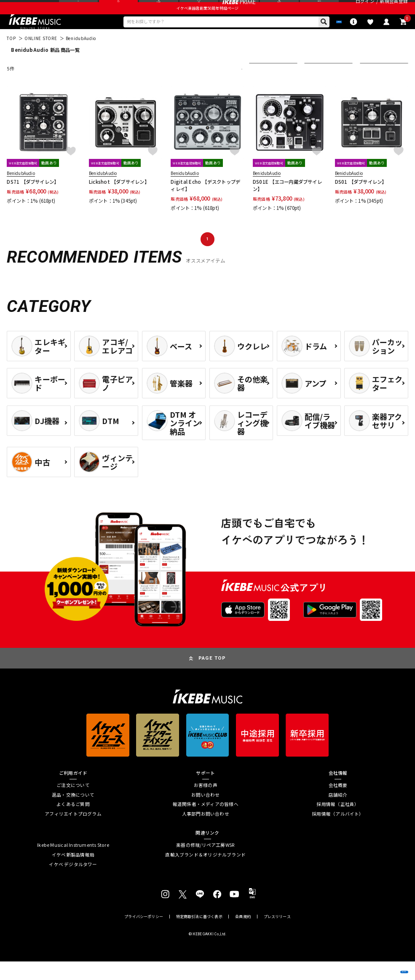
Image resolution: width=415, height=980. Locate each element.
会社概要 (338, 804)
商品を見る (377, 965)
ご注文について (73, 804)
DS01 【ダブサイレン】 (361, 200)
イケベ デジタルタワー (73, 883)
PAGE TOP (212, 677)
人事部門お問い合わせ (206, 833)
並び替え (263, 87)
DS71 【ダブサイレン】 (33, 200)
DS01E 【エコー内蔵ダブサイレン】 (287, 204)
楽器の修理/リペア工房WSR (205, 864)
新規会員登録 (394, 8)
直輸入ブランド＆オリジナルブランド (205, 874)
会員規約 (243, 935)
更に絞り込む (212, 87)
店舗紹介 (338, 814)
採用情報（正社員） (338, 823)
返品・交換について (73, 814)
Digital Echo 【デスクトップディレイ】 (205, 204)
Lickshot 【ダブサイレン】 (119, 200)
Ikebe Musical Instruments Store (73, 864)
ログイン (365, 8)
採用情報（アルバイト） (338, 833)
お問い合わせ (205, 814)
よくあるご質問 (73, 823)
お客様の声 (206, 804)
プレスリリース (277, 935)
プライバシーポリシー (144, 935)
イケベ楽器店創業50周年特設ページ (208, 23)
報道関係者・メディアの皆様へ (206, 823)
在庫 (314, 87)
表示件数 (374, 87)
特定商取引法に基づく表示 (199, 935)
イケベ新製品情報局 (73, 874)
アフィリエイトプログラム (73, 833)
